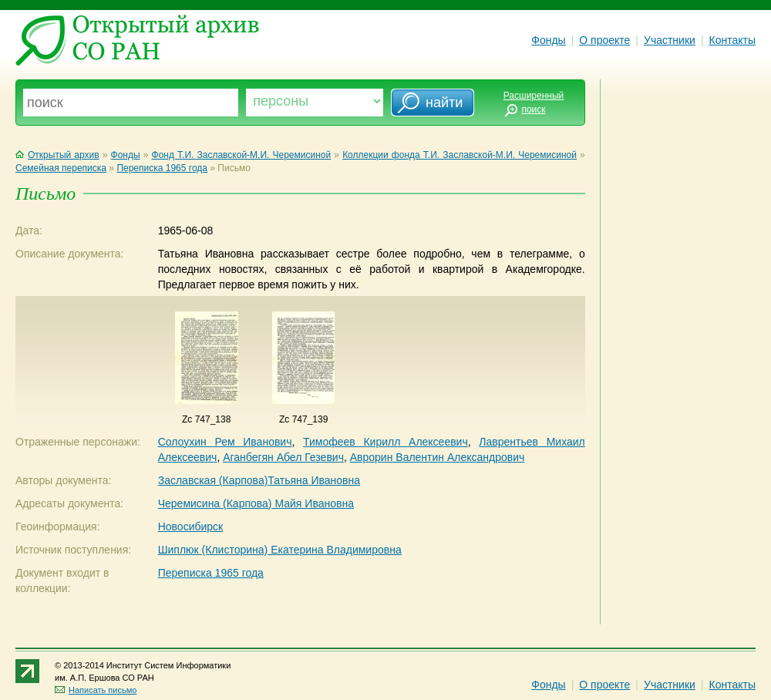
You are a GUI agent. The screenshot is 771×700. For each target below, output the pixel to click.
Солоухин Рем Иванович (225, 442)
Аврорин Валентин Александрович (438, 457)
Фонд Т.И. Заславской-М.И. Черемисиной (242, 155)
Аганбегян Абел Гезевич (283, 457)
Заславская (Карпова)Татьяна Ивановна (259, 480)
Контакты (732, 40)
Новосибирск (191, 527)
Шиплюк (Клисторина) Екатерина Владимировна (280, 550)
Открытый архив (57, 155)
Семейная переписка (61, 168)
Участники (670, 40)
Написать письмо (96, 690)
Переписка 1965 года (162, 168)
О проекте (604, 40)
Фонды (548, 40)
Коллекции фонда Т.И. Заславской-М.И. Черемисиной (460, 155)
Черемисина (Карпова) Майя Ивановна (256, 503)
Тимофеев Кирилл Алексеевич (385, 442)
